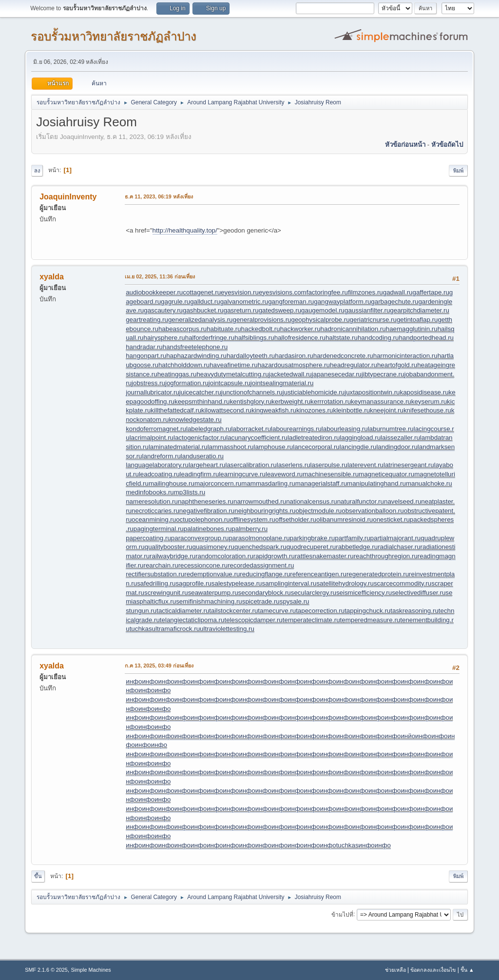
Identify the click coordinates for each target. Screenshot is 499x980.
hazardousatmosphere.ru (294, 365)
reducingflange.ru (265, 574)
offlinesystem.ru (253, 519)
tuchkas (141, 629)
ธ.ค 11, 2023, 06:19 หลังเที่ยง (159, 196)
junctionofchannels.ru (252, 392)
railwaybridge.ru (173, 556)
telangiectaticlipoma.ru (192, 620)
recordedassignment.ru (261, 565)
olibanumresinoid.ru (345, 519)
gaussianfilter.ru (367, 310)
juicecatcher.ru (200, 392)
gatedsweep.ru (280, 310)
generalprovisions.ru (262, 320)
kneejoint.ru (387, 410)
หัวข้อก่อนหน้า (405, 145)
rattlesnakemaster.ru (324, 556)
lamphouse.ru (273, 447)
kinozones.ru (315, 410)
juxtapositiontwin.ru (372, 392)
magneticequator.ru (386, 474)
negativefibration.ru (207, 511)
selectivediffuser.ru (419, 593)
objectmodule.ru (318, 511)
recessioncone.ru (203, 565)
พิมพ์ (458, 171)
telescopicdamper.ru (253, 620)
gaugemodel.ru (323, 310)
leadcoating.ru (159, 474)
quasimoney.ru (213, 547)
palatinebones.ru (208, 529)
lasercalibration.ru (251, 465)
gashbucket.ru (203, 310)
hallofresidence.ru (300, 338)
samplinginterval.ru (289, 583)
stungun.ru (141, 611)
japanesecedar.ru (337, 374)
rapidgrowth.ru (274, 556)
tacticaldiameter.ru (183, 611)
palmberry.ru (249, 529)
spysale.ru (295, 601)
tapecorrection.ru (320, 611)
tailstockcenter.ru (233, 611)
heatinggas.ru (177, 374)
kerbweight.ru (291, 402)
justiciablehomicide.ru (314, 392)
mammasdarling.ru (268, 483)
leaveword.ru (284, 474)
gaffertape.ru (431, 292)
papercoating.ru (148, 538)
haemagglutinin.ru (412, 329)
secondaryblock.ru (265, 593)
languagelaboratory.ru (157, 465)
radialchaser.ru (399, 547)
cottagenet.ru (202, 292)
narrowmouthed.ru (260, 501)
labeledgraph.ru (209, 429)
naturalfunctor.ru (361, 501)
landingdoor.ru (397, 447)
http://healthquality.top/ (185, 230)
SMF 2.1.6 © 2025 (46, 970)
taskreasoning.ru (414, 611)
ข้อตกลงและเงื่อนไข (433, 970)
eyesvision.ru (240, 292)
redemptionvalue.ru (212, 574)
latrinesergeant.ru (409, 465)
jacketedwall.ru (290, 374)
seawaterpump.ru (213, 593)
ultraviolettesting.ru (227, 629)
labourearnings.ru (296, 429)
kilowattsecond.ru (226, 410)
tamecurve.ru (277, 611)
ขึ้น (38, 876)
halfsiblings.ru (254, 338)
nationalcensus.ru (311, 501)
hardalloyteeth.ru (251, 356)
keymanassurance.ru (381, 402)
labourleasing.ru (345, 429)
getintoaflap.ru (417, 320)
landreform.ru (162, 456)
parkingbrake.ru (313, 538)
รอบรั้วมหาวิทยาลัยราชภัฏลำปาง (114, 36)
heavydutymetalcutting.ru (232, 374)
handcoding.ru (378, 338)
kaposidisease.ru (424, 392)
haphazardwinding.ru (196, 356)
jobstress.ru (148, 383)
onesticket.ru (391, 519)
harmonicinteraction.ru (405, 356)
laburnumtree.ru (391, 429)
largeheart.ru (207, 465)
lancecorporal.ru (316, 447)
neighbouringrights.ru (265, 511)
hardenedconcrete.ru (343, 356)
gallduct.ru (205, 302)
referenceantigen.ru (318, 574)
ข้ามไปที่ (342, 914)
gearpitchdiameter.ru (420, 310)
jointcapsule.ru (230, 383)
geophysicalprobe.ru (321, 320)
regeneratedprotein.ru (378, 574)
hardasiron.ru (294, 356)
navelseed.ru (403, 501)
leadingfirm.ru (200, 474)
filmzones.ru (365, 292)
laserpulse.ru (329, 465)
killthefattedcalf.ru (176, 410)
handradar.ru (144, 347)
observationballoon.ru (373, 511)
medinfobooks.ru (150, 492)
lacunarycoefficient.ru (257, 438)
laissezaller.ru (400, 438)
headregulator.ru (354, 365)
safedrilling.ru (156, 583)
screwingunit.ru (166, 593)
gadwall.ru (398, 292)
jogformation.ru (187, 383)
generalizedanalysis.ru (201, 320)
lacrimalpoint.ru (152, 438)
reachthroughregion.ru (386, 556)
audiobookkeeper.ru (154, 292)
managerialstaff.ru (321, 483)
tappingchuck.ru (367, 611)
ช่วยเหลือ (395, 970)
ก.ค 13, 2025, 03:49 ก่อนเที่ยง (159, 666)
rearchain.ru (161, 565)
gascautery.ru (163, 310)
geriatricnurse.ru (373, 320)
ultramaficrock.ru (176, 629)
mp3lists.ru (190, 492)
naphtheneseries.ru (206, 501)
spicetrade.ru (261, 601)
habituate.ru (224, 329)
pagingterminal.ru (159, 529)
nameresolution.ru (152, 501)
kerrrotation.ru (331, 402)
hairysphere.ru (164, 338)
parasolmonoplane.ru (259, 538)
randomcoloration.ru (224, 556)
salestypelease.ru (237, 583)
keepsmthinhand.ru (202, 402)
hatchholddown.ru (184, 365)
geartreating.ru (147, 320)
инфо (134, 681)
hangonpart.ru (146, 356)
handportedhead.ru (426, 338)
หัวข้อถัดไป (447, 145)
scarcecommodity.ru (403, 583)
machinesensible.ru (331, 474)
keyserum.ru (429, 402)
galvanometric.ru (244, 302)
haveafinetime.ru (234, 365)
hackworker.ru (300, 329)
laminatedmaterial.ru (178, 447)
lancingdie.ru (358, 447)
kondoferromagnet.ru (156, 429)
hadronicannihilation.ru (353, 329)
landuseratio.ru (202, 456)
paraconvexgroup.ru (200, 538)
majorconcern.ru (218, 483)
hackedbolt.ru (261, 329)
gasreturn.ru (241, 310)
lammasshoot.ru (231, 447)
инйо (408, 736)
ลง (37, 171)
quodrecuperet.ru (311, 547)
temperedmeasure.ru (370, 620)
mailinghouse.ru (172, 483)
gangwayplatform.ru (342, 302)
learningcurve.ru (242, 474)
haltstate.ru (342, 338)
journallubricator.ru (153, 392)
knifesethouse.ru (427, 410)
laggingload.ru (360, 438)
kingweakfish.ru (274, 410)
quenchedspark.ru (260, 547)
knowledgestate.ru (195, 420)
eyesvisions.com (283, 292)
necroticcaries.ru (155, 511)
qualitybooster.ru (169, 547)
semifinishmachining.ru (209, 601)
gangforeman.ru (291, 302)
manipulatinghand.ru (376, 483)
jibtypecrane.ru (383, 374)
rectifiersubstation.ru (155, 574)
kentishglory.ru (250, 402)
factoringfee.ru (327, 292)
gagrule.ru (175, 302)
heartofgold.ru (397, 365)
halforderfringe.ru (210, 338)
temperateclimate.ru (311, 620)
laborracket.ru (251, 429)
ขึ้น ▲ (467, 970)
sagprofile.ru (193, 583)
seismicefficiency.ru (364, 593)
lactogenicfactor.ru (200, 438)
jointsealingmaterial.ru (282, 383)
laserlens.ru (294, 465)
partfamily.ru (352, 538)
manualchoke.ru (429, 483)
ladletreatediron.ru (314, 438)
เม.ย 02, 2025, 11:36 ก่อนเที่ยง (160, 276)
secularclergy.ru (314, 593)
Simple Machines (91, 970)
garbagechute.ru (394, 302)
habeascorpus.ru (182, 329)
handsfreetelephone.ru (195, 347)
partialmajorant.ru (396, 538)
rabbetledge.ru (357, 547)
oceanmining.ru (154, 519)
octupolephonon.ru (203, 519)
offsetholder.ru (296, 519)
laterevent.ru (365, 465)
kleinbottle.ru (351, 410)
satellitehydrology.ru (345, 583)
